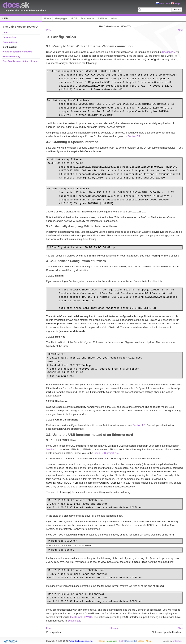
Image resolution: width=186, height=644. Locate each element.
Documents (88, 18)
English (177, 4)
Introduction (9, 37)
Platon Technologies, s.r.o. (81, 639)
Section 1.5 (139, 424)
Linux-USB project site (106, 452)
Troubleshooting (11, 56)
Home (47, 18)
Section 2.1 (52, 449)
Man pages (61, 18)
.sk (16, 5)
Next (181, 30)
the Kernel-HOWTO (81, 615)
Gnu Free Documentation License (20, 61)
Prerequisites (10, 42)
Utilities (103, 18)
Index (6, 32)
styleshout (177, 639)
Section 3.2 (134, 136)
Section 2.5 (169, 52)
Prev (49, 30)
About (115, 18)
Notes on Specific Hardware (17, 52)
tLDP (5, 18)
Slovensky (163, 4)
